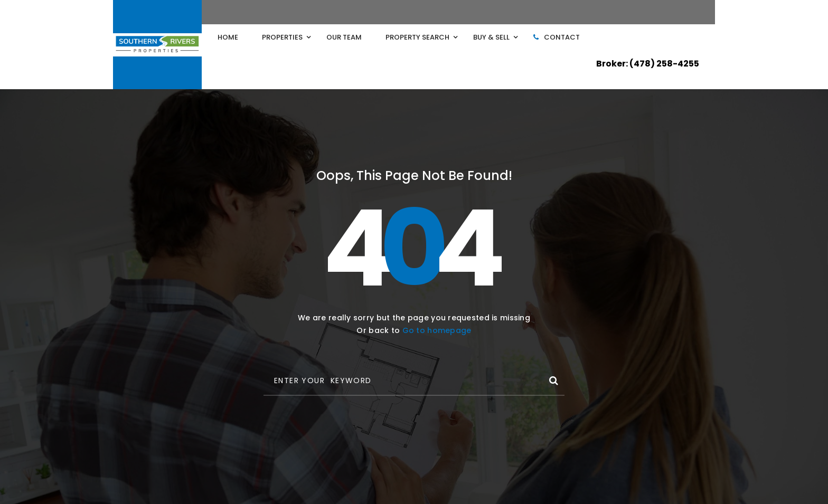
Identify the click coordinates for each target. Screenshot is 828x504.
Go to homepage (437, 330)
